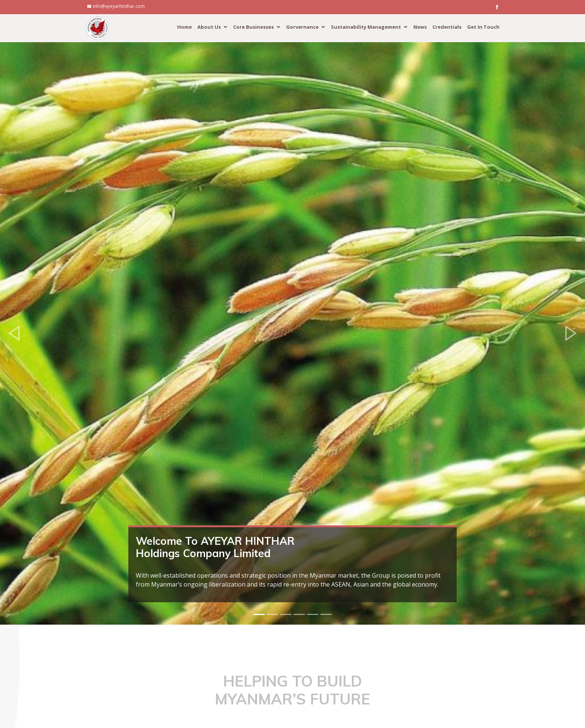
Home (184, 27)
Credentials (447, 27)
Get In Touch (483, 27)
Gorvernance (302, 27)
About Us (209, 27)
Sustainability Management (366, 27)
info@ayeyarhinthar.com (119, 6)
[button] (15, 333)
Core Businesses (254, 27)
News (420, 27)
